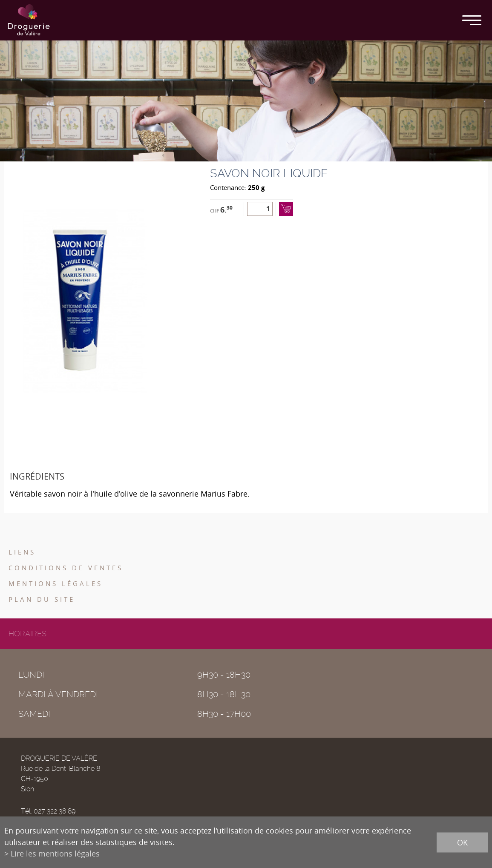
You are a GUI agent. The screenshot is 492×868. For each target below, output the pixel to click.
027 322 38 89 (55, 811)
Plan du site (42, 599)
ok (462, 842)
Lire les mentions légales (55, 854)
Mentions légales (56, 583)
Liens (22, 552)
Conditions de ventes (66, 568)
